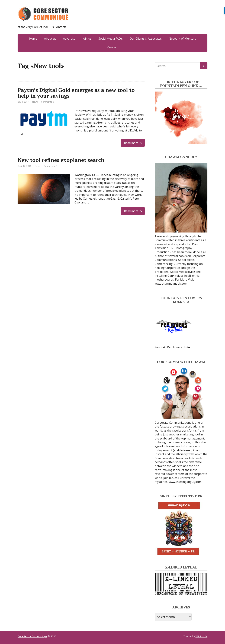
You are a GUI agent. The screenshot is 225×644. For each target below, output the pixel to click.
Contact (112, 47)
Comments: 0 (48, 102)
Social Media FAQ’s (111, 39)
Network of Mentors (182, 39)
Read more (131, 143)
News (35, 102)
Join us (87, 39)
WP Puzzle (201, 636)
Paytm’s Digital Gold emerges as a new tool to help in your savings (76, 93)
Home (33, 39)
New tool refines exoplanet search (61, 160)
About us (50, 39)
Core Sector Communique (32, 636)
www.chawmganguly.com (171, 284)
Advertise (69, 39)
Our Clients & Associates (146, 39)
